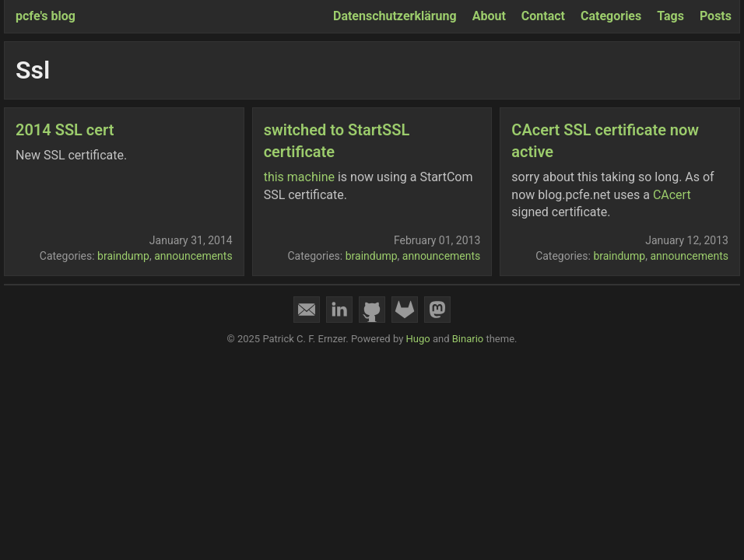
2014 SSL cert (65, 130)
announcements (193, 256)
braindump (123, 256)
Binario (468, 339)
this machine (299, 177)
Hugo (418, 339)
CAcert (672, 195)
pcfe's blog (46, 16)
